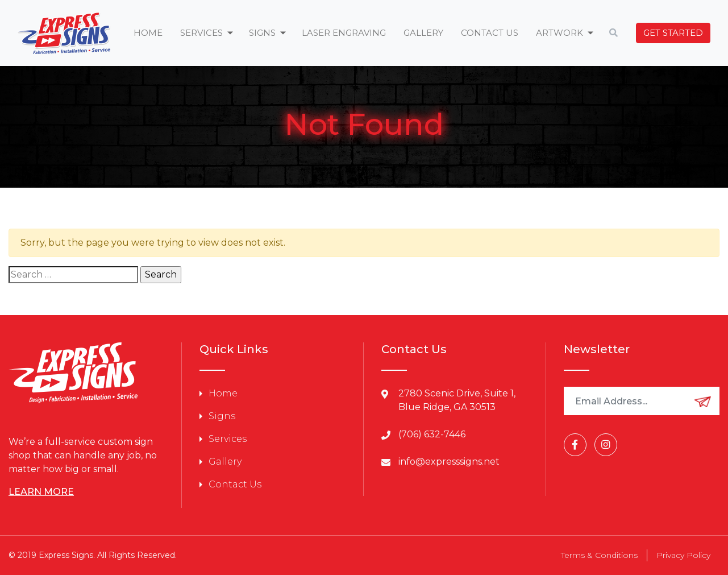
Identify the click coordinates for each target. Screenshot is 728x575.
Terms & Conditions (599, 555)
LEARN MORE (41, 492)
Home (148, 33)
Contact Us (490, 33)
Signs (222, 416)
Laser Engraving (344, 33)
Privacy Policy (683, 555)
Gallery (423, 33)
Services (228, 439)
